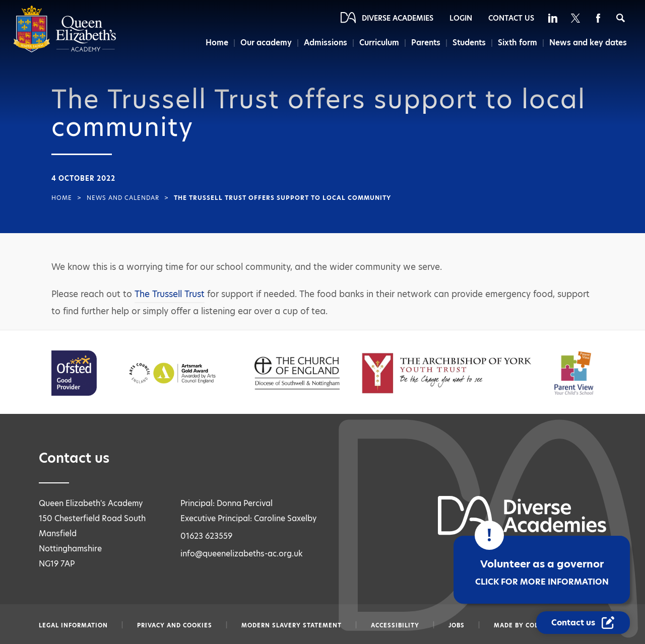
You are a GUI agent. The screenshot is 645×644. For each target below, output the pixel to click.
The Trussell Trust (170, 294)
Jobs (457, 625)
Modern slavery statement (292, 625)
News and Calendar (123, 198)
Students (469, 43)
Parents (426, 43)
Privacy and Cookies (175, 625)
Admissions (326, 43)
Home (217, 43)
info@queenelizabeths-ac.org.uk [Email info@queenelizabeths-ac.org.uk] (242, 554)
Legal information (73, 625)
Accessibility (395, 625)
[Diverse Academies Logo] (65, 50)
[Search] (621, 18)
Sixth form (518, 43)
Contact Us (511, 18)
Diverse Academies (398, 18)
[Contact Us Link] (583, 623)
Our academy (266, 43)
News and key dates (588, 43)
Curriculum (379, 43)
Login (461, 18)
